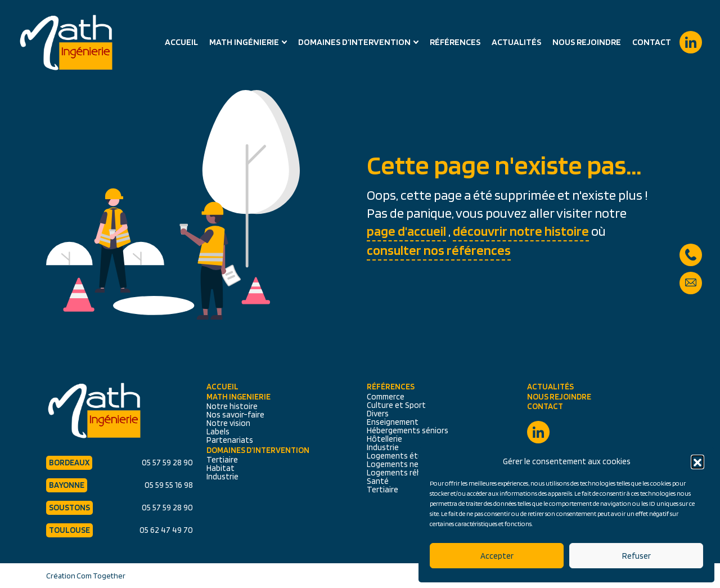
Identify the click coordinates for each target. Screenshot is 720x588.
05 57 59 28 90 (691, 249)
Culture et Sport (396, 405)
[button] (697, 461)
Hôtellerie (384, 439)
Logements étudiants (406, 456)
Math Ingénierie (244, 42)
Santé (378, 481)
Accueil (181, 42)
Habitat (220, 468)
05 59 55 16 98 (169, 485)
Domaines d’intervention (354, 42)
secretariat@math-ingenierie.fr (691, 277)
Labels (218, 432)
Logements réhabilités (407, 473)
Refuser (636, 556)
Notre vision (228, 423)
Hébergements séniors (408, 430)
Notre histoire (232, 406)
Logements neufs (399, 464)
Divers (378, 414)
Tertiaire (222, 460)
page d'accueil (406, 231)
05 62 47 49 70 (166, 530)
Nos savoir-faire (235, 415)
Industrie (222, 477)
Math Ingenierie (238, 397)
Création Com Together (86, 576)
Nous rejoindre (587, 42)
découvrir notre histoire (521, 231)
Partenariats (230, 440)
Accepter (497, 556)
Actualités (516, 42)
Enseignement (393, 422)
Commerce (386, 397)
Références (455, 42)
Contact (652, 42)
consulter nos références (439, 250)
